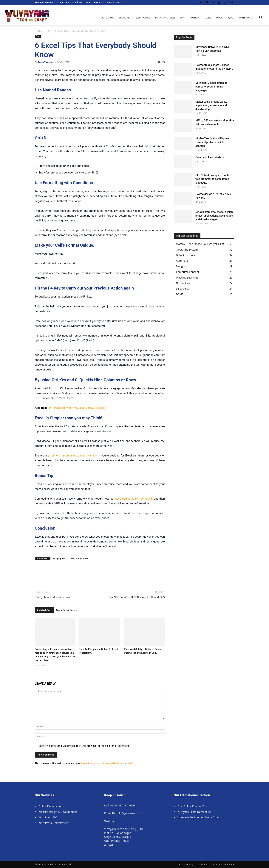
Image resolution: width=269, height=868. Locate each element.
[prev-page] (37, 668)
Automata (108, 18)
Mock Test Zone (81, 3)
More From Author (67, 610)
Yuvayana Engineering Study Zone (198, 817)
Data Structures (165, 18)
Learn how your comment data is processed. (107, 763)
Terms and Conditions (223, 865)
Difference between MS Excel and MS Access (77, 408)
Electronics (143, 18)
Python (195, 18)
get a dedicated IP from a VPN (134, 499)
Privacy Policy (186, 865)
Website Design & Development (58, 812)
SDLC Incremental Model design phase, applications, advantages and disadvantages (214, 216)
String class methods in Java (53, 597)
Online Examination (50, 806)
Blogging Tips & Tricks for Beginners (71, 558)
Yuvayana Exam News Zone (194, 812)
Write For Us (246, 18)
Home (38, 31)
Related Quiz (44, 610)
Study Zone (63, 3)
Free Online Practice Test (193, 806)
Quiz (231, 18)
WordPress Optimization (53, 823)
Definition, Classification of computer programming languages (211, 87)
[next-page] (43, 668)
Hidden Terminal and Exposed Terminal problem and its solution (213, 142)
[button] (261, 18)
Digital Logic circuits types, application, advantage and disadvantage (211, 105)
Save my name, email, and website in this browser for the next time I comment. (84, 746)
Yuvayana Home (44, 3)
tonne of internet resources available (74, 456)
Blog (48, 31)
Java (183, 18)
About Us (99, 3)
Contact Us (113, 3)
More (208, 18)
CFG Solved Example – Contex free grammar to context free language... (213, 179)
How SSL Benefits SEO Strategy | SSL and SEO (136, 597)
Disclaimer (202, 865)
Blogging (125, 18)
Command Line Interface (210, 157)
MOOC (220, 18)
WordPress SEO (48, 817)
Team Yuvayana (46, 62)
